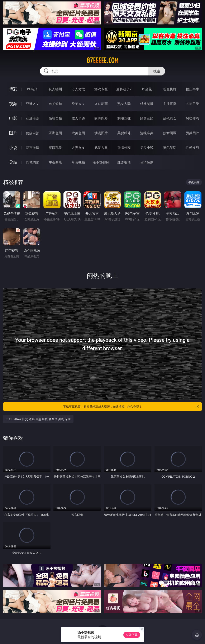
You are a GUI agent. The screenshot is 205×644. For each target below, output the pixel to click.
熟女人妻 (124, 104)
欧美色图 (78, 133)
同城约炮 (33, 162)
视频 (13, 104)
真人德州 (55, 89)
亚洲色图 (55, 133)
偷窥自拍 (33, 133)
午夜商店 (55, 162)
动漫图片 (101, 133)
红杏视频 (124, 162)
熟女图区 (170, 133)
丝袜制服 (147, 104)
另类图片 (192, 133)
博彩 (13, 89)
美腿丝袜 (124, 133)
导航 (13, 162)
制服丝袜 (124, 118)
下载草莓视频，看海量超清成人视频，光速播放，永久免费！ (131, 407)
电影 (13, 118)
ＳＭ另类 (192, 104)
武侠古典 (101, 148)
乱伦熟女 (170, 118)
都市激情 (33, 148)
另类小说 (147, 148)
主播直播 (170, 104)
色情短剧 (147, 162)
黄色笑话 (170, 148)
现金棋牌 (170, 89)
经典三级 (147, 118)
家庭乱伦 (55, 148)
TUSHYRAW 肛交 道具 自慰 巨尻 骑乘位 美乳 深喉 (38, 419)
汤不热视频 (101, 162)
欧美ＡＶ (78, 104)
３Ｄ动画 (101, 104)
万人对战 (78, 89)
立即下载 (132, 635)
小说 (13, 147)
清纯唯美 (147, 133)
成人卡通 (78, 118)
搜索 (157, 71)
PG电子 (32, 89)
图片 (13, 133)
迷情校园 (124, 148)
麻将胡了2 (124, 89)
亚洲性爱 (33, 118)
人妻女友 (78, 148)
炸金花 (147, 89)
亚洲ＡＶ (33, 104)
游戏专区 (101, 89)
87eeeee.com (102, 60)
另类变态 (192, 118)
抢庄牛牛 (192, 89)
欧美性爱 (101, 118)
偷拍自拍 (55, 118)
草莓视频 (78, 162)
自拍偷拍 (55, 104)
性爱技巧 (192, 148)
